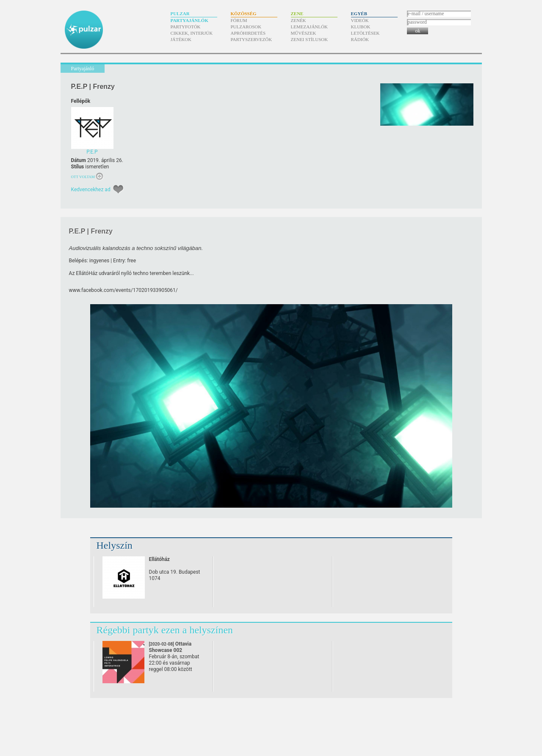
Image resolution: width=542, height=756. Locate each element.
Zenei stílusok (310, 39)
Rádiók (360, 39)
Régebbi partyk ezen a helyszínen (165, 630)
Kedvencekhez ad (91, 190)
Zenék (299, 20)
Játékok (181, 39)
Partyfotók (186, 27)
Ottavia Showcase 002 (170, 650)
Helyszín (115, 545)
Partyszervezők (252, 39)
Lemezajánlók (309, 27)
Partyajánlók (189, 20)
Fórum (239, 20)
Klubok (361, 27)
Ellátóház (159, 559)
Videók (360, 20)
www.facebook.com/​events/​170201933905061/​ (123, 290)
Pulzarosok (246, 27)
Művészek (304, 33)
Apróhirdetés (248, 33)
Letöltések (365, 33)
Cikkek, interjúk (192, 33)
